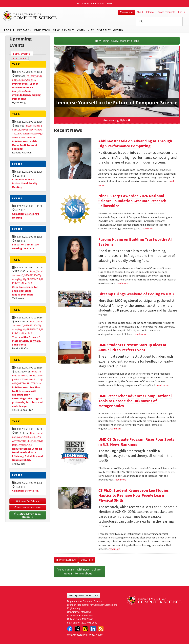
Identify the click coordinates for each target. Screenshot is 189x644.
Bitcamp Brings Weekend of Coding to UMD (136, 294)
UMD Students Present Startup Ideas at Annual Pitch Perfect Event (132, 347)
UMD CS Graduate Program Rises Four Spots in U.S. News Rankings (136, 442)
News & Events (64, 30)
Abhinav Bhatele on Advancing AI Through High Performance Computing (135, 143)
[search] (159, 21)
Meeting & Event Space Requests (28, 515)
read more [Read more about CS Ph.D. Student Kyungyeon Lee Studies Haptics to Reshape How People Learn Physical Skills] (114, 549)
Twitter (78, 629)
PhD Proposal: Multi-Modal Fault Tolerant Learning (25, 145)
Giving (118, 30)
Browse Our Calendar (28, 501)
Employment (127, 12)
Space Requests (166, 12)
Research (24, 30)
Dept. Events (23, 54)
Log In (182, 12)
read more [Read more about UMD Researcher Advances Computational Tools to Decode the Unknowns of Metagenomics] (116, 428)
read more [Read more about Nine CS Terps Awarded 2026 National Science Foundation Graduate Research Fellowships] (147, 228)
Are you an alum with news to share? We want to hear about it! (80, 571)
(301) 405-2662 (89, 623)
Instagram (85, 629)
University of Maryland (94, 4)
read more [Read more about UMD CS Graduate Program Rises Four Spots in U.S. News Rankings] (120, 479)
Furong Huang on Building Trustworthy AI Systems (135, 242)
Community (86, 30)
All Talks (20, 58)
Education (42, 30)
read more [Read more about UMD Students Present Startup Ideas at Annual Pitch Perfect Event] (163, 385)
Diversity (104, 30)
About (140, 12)
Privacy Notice (95, 635)
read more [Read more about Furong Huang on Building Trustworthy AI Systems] (122, 283)
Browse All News (66, 560)
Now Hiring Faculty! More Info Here (117, 41)
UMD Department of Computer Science (30, 16)
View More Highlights (117, 120)
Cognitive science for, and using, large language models (25, 291)
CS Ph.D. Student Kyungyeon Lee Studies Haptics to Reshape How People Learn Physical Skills (134, 495)
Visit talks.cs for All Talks (28, 508)
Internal (150, 12)
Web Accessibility (76, 635)
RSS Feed (87, 560)
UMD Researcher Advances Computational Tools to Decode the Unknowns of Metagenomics (135, 401)
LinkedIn (93, 629)
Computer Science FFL (25, 491)
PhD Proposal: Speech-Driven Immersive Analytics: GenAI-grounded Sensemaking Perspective (26, 91)
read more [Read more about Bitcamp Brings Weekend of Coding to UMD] (141, 334)
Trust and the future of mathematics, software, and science (27, 341)
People (9, 30)
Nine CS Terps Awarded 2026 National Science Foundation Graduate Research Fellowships (132, 201)
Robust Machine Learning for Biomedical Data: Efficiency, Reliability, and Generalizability (27, 454)
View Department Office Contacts (84, 595)
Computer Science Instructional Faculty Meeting (25, 183)
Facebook (70, 629)
